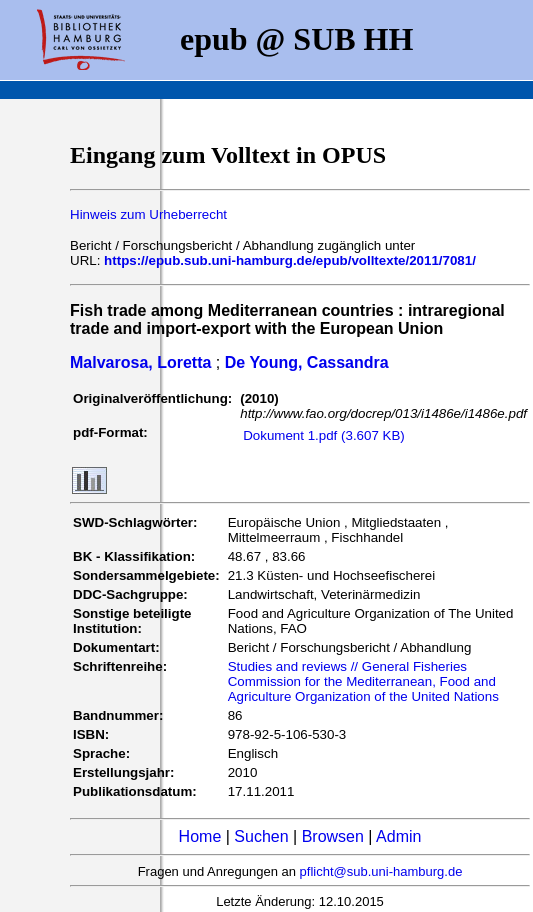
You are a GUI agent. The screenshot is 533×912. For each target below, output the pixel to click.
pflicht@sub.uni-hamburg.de (381, 871)
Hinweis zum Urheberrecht (148, 214)
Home (200, 836)
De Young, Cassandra (307, 362)
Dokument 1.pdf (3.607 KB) (324, 435)
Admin (398, 836)
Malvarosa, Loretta (140, 362)
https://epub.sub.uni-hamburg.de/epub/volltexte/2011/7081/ (290, 260)
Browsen (333, 836)
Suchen (261, 836)
